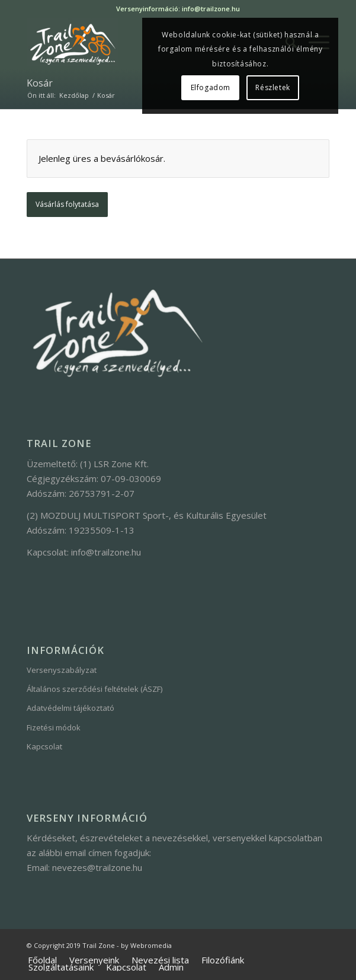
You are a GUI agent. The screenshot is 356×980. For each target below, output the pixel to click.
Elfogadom (211, 87)
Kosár (40, 83)
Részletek (272, 87)
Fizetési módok (54, 727)
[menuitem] (42, 960)
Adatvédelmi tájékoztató (70, 708)
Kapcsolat (44, 746)
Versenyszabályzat (62, 670)
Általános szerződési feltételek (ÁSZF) (94, 689)
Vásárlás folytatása (67, 204)
